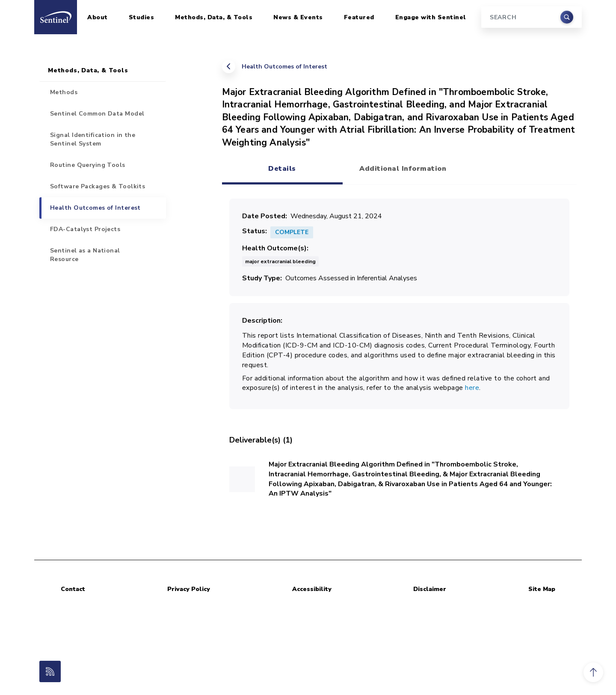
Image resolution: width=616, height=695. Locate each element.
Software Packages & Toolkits (98, 186)
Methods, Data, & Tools (214, 17)
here (472, 388)
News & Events (298, 17)
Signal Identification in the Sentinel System (93, 139)
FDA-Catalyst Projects (85, 229)
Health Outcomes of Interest (284, 67)
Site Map (542, 589)
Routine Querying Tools (88, 165)
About (98, 17)
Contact (73, 589)
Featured (359, 17)
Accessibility (312, 589)
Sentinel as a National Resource (85, 255)
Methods (64, 92)
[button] (593, 672)
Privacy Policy (189, 589)
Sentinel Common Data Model (97, 114)
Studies (142, 17)
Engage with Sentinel (431, 17)
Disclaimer (430, 589)
